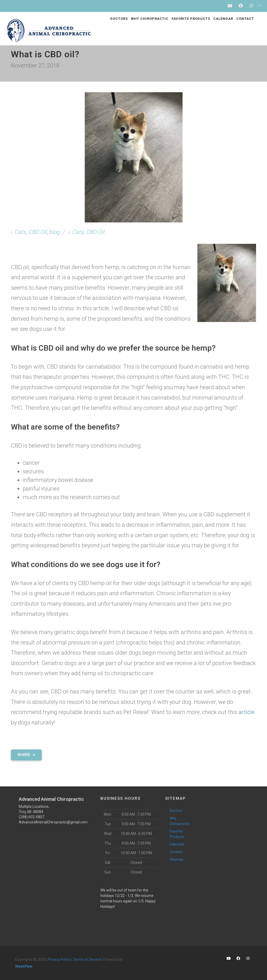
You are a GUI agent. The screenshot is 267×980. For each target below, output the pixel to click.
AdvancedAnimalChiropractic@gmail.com (53, 822)
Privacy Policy (59, 959)
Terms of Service (87, 959)
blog (54, 232)
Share (26, 755)
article (247, 712)
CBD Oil (37, 232)
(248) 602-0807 (32, 817)
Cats (20, 232)
